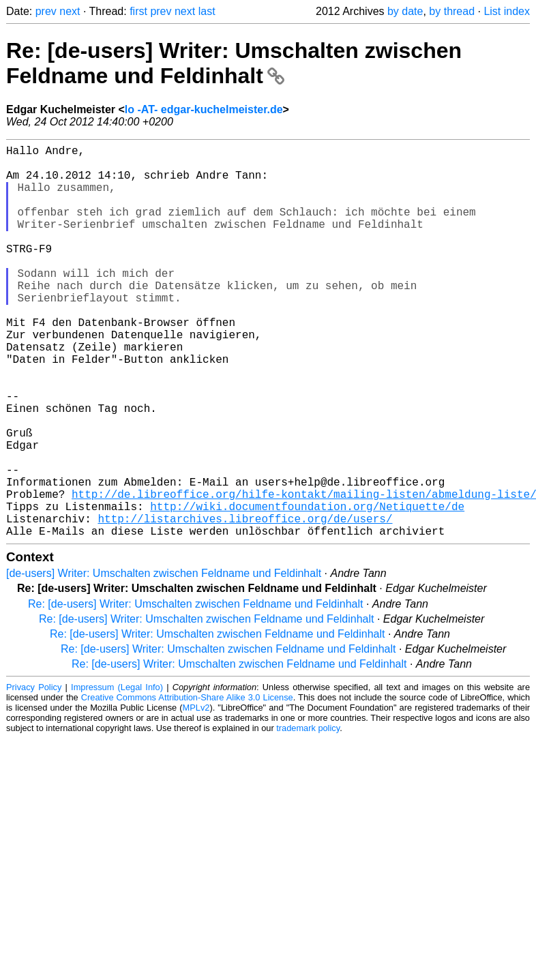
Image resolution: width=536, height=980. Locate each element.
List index (507, 11)
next (70, 11)
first (138, 11)
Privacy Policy (34, 774)
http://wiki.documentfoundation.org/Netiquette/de (307, 588)
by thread (452, 11)
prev (46, 11)
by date (405, 11)
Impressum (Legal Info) (117, 774)
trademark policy (308, 815)
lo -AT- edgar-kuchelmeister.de (204, 109)
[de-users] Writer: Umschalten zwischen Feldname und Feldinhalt (164, 660)
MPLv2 (196, 795)
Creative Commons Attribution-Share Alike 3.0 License (187, 785)
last (207, 11)
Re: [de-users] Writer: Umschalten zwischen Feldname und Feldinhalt (234, 63)
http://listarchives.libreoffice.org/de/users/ (245, 603)
